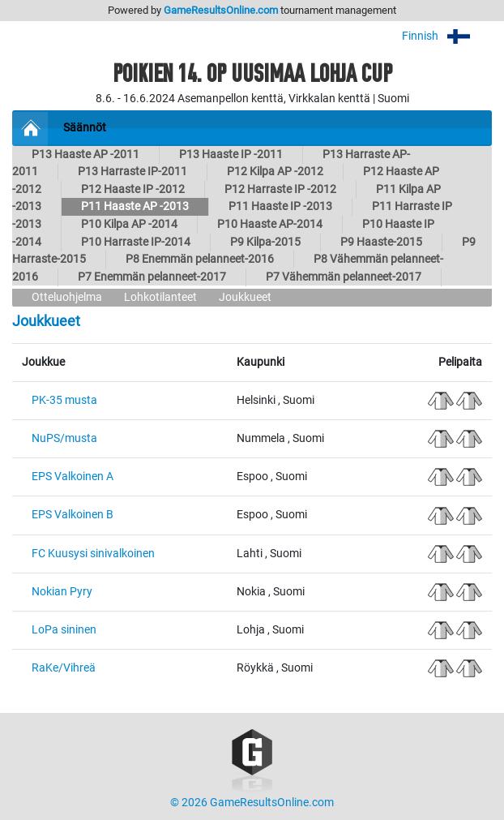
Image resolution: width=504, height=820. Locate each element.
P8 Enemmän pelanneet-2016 (200, 259)
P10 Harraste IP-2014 (136, 242)
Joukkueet (245, 297)
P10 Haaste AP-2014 (270, 224)
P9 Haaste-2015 (381, 242)
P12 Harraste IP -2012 (280, 189)
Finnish (447, 36)
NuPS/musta (64, 438)
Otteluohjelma (67, 297)
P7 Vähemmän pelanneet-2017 (344, 277)
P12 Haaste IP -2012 (133, 189)
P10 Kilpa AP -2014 (129, 224)
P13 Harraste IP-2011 (132, 172)
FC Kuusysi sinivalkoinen (93, 554)
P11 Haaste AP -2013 (135, 206)
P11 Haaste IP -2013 (280, 206)
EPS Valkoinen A (73, 477)
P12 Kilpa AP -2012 (275, 172)
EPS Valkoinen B (73, 515)
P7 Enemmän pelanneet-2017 (152, 277)
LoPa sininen (64, 630)
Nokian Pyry (62, 592)
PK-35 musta (64, 400)
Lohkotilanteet (160, 297)
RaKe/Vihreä (64, 668)
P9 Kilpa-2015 (265, 242)
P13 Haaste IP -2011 (231, 155)
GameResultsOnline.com (221, 10)
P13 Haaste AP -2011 (85, 155)
